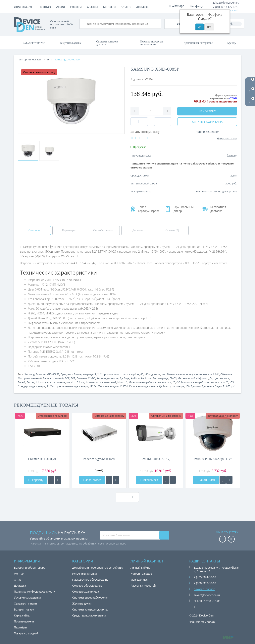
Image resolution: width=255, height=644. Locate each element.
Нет (164, 374)
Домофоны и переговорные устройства (98, 568)
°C (174, 382)
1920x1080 (96, 386)
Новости (109, 7)
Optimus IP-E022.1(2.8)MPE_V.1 (213, 459)
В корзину (36, 480)
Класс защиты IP (112, 386)
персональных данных (111, 544)
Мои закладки (139, 580)
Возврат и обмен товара (30, 568)
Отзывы (126, 7)
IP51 (126, 386)
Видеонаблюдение (71, 43)
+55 (232, 382)
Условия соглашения (27, 598)
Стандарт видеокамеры (32, 386)
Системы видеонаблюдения (90, 598)
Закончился (92, 480)
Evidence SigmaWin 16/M (99, 459)
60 (142, 374)
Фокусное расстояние (53, 382)
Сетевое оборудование (87, 586)
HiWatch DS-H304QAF (42, 459)
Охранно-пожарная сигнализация (151, 43)
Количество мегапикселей (101, 382)
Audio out (146, 378)
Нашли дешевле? (207, 132)
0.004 (216, 374)
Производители (24, 621)
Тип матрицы (161, 378)
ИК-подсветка (152, 374)
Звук (127, 378)
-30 (178, 382)
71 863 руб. (229, 386)
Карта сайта (22, 615)
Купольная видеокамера (143, 386)
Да (121, 378)
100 (188, 386)
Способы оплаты (103, 230)
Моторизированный (30, 378)
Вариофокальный (53, 378)
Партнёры (20, 627)
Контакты (143, 7)
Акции (94, 7)
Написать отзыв (227, 138)
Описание (34, 230)
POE (67, 378)
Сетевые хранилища (86, 592)
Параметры (69, 230)
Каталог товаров (34, 43)
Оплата (61, 7)
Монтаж (46, 7)
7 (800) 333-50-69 (225, 7)
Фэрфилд (198, 6)
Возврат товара (24, 610)
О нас (18, 580)
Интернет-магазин (31, 59)
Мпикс (121, 382)
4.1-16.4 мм (78, 382)
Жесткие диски (82, 604)
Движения (208, 386)
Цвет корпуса (222, 378)
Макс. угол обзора (174, 386)
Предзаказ (67, 374)
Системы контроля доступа (107, 43)
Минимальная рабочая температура (150, 382)
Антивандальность (108, 378)
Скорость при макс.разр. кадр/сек (120, 374)
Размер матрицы (84, 374)
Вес (29, 382)
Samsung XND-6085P (48, 374)
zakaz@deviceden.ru (226, 2)
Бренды (232, 43)
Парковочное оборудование (90, 580)
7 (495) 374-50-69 (205, 577)
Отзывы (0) (172, 230)
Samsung (29, 374)
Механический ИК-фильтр (193, 378)
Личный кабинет (141, 568)
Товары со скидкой (26, 633)
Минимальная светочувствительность (189, 374)
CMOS (173, 378)
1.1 (37, 382)
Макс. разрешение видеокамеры (69, 386)
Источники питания (85, 574)
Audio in (135, 378)
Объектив (226, 374)
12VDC (92, 378)
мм (68, 382)
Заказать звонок (204, 589)
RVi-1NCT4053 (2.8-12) (156, 459)
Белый (22, 382)
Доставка (78, 7)
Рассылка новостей (143, 586)
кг (33, 382)
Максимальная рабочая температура (203, 382)
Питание (82, 378)
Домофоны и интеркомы (198, 43)
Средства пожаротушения (89, 615)
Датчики (196, 386)
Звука (218, 386)
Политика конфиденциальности (35, 592)
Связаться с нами (25, 604)
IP (48, 386)
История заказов (141, 574)
